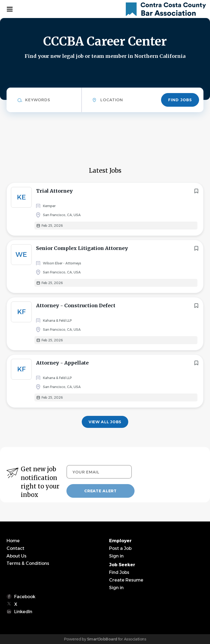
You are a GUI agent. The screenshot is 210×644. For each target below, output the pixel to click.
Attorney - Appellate (62, 363)
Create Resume (126, 580)
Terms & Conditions (28, 563)
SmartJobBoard (102, 639)
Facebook (25, 597)
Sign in (116, 556)
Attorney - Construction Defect (76, 305)
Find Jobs (180, 100)
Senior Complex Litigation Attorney (82, 248)
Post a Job (120, 548)
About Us (17, 556)
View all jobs (105, 422)
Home (13, 541)
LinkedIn (23, 612)
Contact (15, 548)
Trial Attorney (54, 191)
